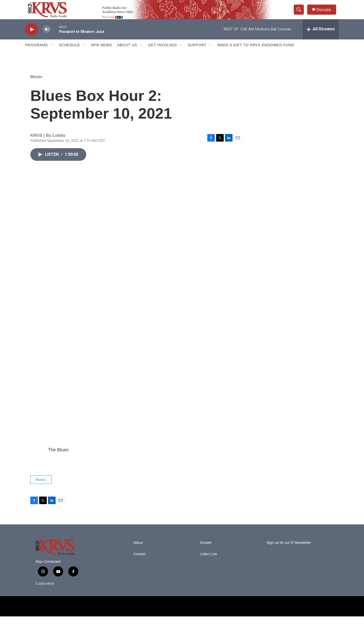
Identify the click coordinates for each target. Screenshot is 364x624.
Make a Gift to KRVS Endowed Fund (256, 53)
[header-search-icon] (300, 13)
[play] (32, 37)
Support (197, 53)
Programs (37, 53)
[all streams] (321, 37)
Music (36, 84)
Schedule (70, 53)
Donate (326, 13)
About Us (127, 53)
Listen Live (208, 562)
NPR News (101, 53)
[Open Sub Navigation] (52, 53)
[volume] (47, 37)
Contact (140, 562)
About (138, 550)
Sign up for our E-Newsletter (289, 550)
